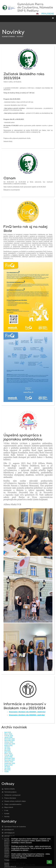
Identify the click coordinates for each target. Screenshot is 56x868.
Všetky (6, 771)
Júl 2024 (7, 767)
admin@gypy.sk (9, 833)
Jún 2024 (7, 768)
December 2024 (9, 758)
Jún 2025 (7, 749)
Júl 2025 (7, 747)
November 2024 (9, 760)
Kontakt (7, 814)
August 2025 (8, 745)
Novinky (20, 37)
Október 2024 (9, 762)
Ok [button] (49, 862)
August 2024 (8, 765)
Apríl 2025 (8, 752)
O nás (6, 810)
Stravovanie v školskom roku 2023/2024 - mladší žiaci (27, 712)
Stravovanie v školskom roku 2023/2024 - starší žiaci (27, 715)
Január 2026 (8, 737)
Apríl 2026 (8, 732)
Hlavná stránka (8, 37)
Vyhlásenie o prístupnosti (12, 795)
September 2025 (10, 744)
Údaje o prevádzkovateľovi (13, 804)
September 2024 (10, 763)
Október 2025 (9, 742)
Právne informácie (10, 798)
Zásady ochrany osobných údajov (15, 801)
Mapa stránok (9, 807)
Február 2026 (9, 736)
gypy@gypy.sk (9, 830)
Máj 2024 (7, 770)
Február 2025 (9, 755)
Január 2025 (8, 757)
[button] (37, 14)
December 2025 (9, 739)
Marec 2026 (8, 734)
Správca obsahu (10, 789)
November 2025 (9, 740)
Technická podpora (10, 792)
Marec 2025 (8, 753)
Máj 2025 (7, 750)
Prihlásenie (48, 14)
